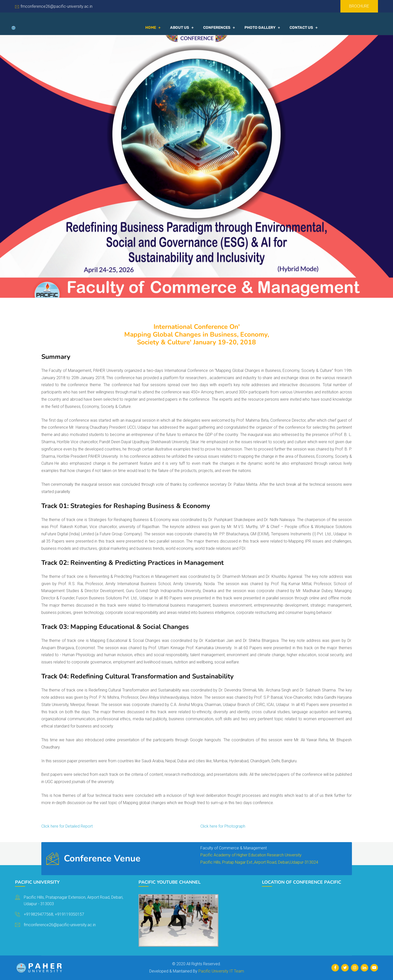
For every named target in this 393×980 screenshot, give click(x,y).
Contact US (301, 28)
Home (151, 28)
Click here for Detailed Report (67, 826)
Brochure (359, 6)
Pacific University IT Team (221, 971)
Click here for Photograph (223, 826)
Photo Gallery (260, 28)
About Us (180, 28)
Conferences (217, 28)
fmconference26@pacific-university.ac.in (56, 6)
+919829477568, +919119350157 (54, 914)
